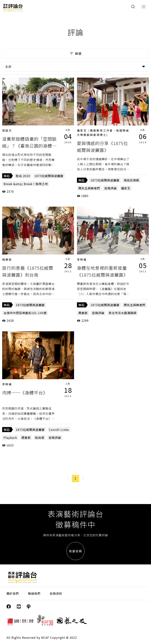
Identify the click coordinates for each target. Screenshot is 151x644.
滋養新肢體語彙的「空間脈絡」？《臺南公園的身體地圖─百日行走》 (29, 146)
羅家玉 (126, 188)
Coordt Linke (59, 430)
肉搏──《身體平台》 (25, 393)
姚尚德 (40, 438)
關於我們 (13, 593)
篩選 (75, 53)
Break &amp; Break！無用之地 (26, 184)
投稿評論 (111, 188)
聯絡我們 (34, 593)
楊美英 (7, 259)
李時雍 (82, 259)
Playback (10, 438)
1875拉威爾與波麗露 (49, 176)
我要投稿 (75, 551)
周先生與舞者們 (89, 188)
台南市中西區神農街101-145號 (25, 313)
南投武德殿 (131, 180)
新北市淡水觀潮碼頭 (123, 313)
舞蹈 (7, 176)
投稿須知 (56, 593)
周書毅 (83, 313)
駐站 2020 (23, 176)
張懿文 (7, 130)
